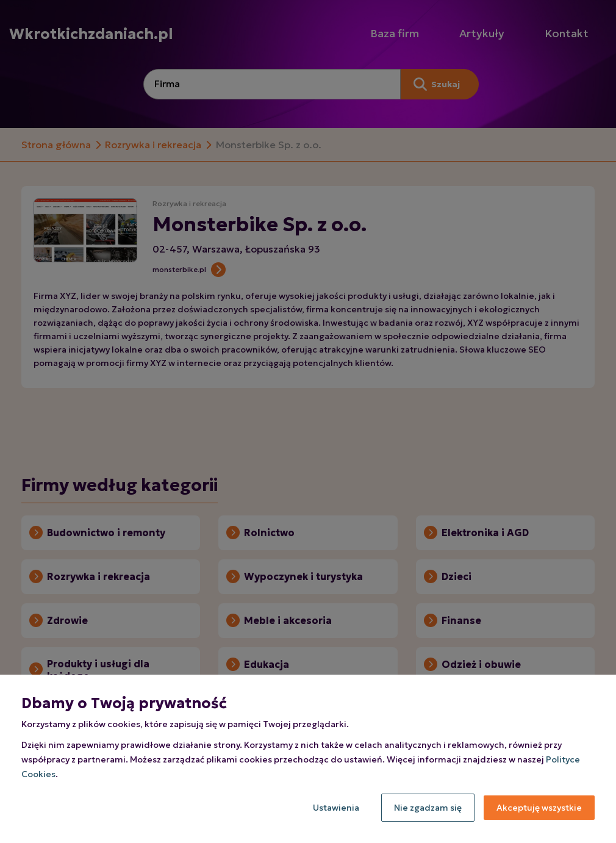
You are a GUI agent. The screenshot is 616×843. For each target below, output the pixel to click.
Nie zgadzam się (428, 808)
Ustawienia (336, 808)
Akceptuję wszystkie (539, 808)
